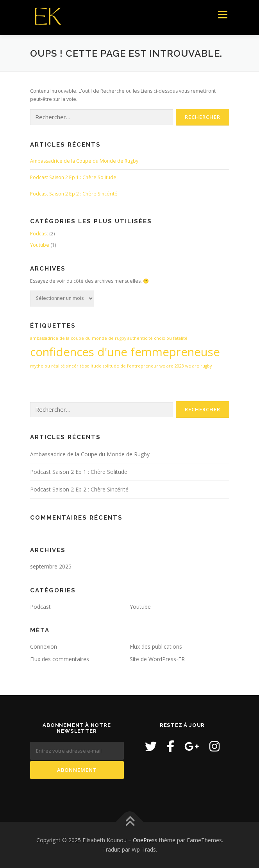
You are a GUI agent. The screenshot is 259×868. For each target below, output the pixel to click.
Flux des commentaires (60, 659)
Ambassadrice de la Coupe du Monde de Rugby (84, 161)
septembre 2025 (51, 566)
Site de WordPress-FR (157, 659)
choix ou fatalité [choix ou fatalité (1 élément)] (171, 338)
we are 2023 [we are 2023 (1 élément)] (172, 366)
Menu (222, 15)
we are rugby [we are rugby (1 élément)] (198, 366)
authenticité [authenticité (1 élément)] (140, 338)
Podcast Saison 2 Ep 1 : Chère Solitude (73, 177)
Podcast (39, 234)
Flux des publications (156, 647)
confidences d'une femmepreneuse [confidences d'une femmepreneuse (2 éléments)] (125, 352)
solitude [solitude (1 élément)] (93, 366)
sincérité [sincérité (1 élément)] (75, 366)
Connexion (44, 647)
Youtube (40, 245)
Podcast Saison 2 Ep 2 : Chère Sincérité (74, 194)
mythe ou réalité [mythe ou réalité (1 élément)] (47, 366)
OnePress (145, 840)
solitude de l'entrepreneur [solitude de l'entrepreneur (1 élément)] (130, 366)
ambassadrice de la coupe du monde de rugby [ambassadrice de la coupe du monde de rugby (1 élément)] (78, 338)
